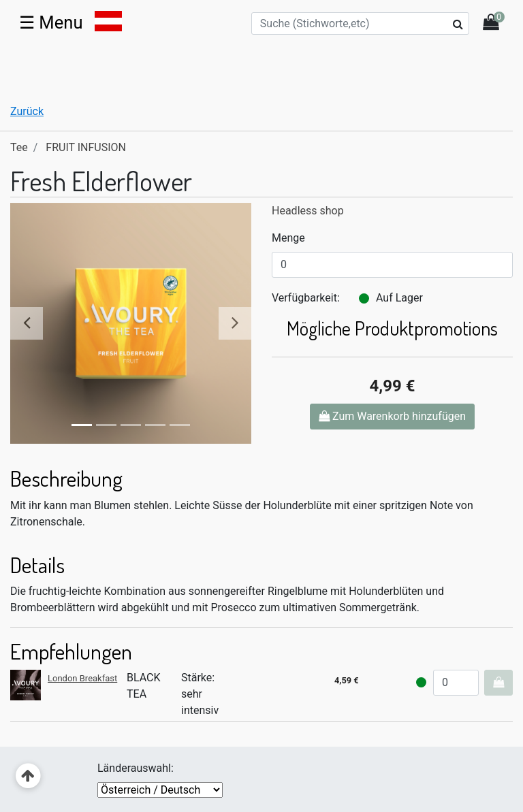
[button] (28, 323)
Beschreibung (66, 478)
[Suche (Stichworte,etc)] (360, 23)
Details (37, 565)
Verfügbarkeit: (306, 298)
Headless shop (308, 211)
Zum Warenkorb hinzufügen (392, 416)
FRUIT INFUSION (86, 147)
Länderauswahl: (136, 768)
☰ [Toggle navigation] (51, 22)
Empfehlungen (71, 651)
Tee (19, 147)
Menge (288, 238)
